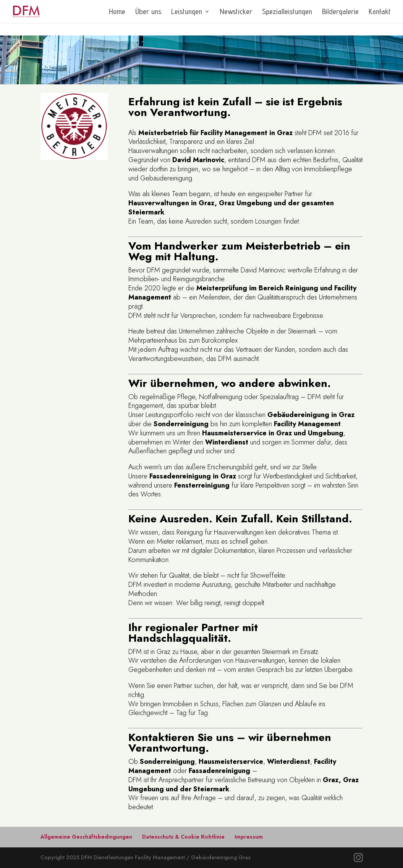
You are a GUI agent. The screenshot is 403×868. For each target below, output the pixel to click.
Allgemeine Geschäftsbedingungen (86, 837)
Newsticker (236, 12)
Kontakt (380, 12)
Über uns (148, 12)
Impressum (249, 837)
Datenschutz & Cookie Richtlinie (183, 837)
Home (117, 12)
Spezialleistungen (287, 12)
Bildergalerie (340, 12)
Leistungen (187, 12)
